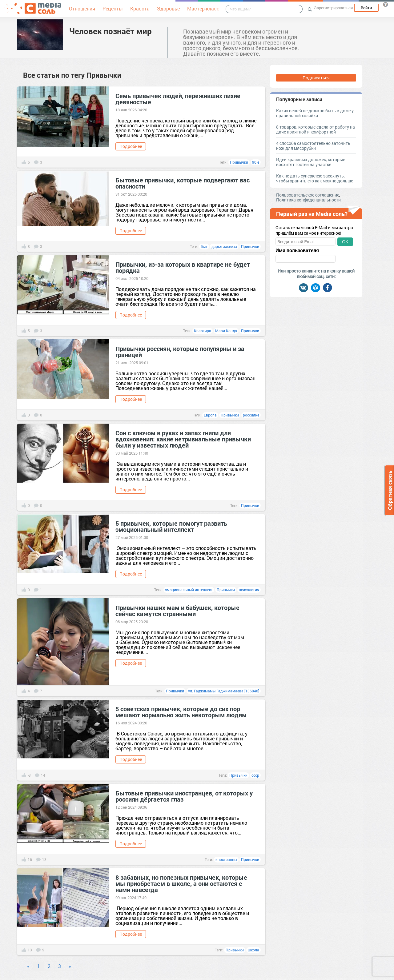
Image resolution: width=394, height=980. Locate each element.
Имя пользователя (297, 250)
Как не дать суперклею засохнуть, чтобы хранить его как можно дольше (315, 178)
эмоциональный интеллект (189, 590)
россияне (251, 415)
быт (204, 246)
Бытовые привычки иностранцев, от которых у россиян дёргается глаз (184, 796)
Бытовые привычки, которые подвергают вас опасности (183, 183)
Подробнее (131, 146)
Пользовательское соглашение (308, 195)
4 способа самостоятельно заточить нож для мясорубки (313, 146)
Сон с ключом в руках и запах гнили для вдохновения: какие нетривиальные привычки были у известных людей (183, 439)
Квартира (203, 331)
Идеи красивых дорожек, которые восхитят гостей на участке (311, 162)
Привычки (239, 162)
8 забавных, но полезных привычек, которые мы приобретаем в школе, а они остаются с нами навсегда (181, 883)
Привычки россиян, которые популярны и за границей (180, 352)
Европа (210, 415)
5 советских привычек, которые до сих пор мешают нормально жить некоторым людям (181, 712)
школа (253, 950)
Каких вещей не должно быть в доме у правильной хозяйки (315, 113)
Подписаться (316, 78)
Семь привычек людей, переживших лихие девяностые (178, 99)
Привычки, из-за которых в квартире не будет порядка (183, 267)
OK (345, 242)
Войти (366, 8)
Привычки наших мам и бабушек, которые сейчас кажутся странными (177, 611)
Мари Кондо (226, 331)
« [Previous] (28, 966)
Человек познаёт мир (111, 31)
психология (249, 590)
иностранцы (226, 859)
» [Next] (70, 966)
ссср (255, 775)
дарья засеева (224, 246)
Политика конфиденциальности (308, 200)
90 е (256, 162)
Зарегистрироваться (333, 8)
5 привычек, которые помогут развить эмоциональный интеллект (171, 526)
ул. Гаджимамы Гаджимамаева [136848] (224, 691)
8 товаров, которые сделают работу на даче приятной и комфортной (316, 129)
